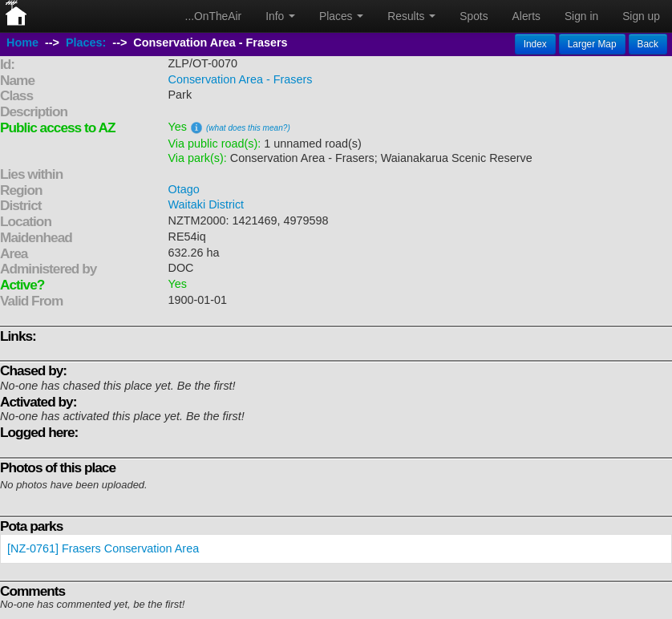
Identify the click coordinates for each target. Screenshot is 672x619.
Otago (184, 189)
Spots (474, 16)
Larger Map (592, 44)
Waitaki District (206, 204)
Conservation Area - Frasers (241, 79)
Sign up (641, 16)
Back (648, 44)
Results (411, 16)
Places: (86, 42)
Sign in (581, 16)
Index (535, 44)
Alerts (526, 16)
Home (22, 42)
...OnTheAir (214, 16)
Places (341, 16)
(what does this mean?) (248, 128)
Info (280, 16)
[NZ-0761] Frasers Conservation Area (103, 548)
